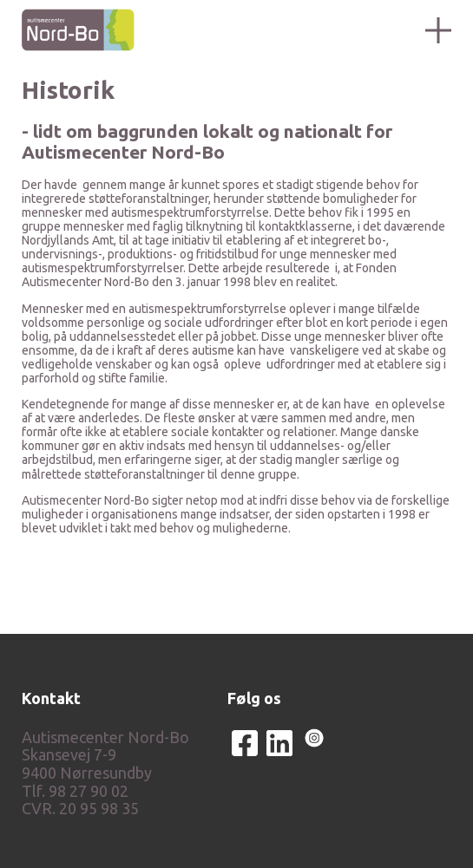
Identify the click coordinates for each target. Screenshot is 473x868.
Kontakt (51, 698)
